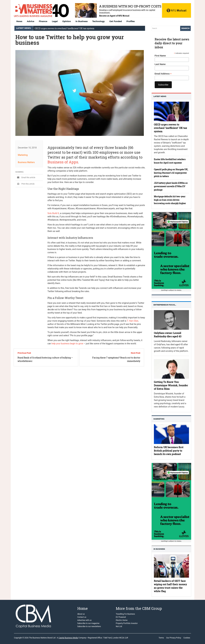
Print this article (25, 184)
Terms (161, 638)
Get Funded (116, 21)
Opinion (67, 21)
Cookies (187, 638)
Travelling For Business (125, 614)
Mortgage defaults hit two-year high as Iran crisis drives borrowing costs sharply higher (170, 200)
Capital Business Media (68, 638)
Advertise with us (84, 620)
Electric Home (122, 620)
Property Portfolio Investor (127, 623)
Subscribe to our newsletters (89, 626)
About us (81, 614)
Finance (43, 21)
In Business (82, 21)
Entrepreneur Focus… (165, 305)
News (19, 21)
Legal (55, 21)
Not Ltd (119, 626)
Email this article (25, 178)
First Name (160, 56)
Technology (98, 21)
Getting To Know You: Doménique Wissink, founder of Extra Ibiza (171, 385)
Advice (31, 21)
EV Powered (121, 617)
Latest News (160, 96)
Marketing (23, 155)
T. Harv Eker (133, 321)
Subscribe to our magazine (88, 623)
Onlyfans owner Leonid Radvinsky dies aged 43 (168, 335)
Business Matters (26, 162)
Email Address (163, 74)
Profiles (131, 21)
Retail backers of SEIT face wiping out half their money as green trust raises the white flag (170, 586)
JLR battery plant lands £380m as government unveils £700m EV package (171, 186)
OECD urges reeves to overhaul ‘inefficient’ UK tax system (64, 28)
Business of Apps (63, 162)
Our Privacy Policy (174, 638)
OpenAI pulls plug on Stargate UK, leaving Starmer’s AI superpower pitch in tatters (171, 173)
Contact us (82, 617)
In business (159, 549)
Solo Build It (53, 213)
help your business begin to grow (67, 344)
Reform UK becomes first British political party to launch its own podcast (169, 451)
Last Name (160, 64)
